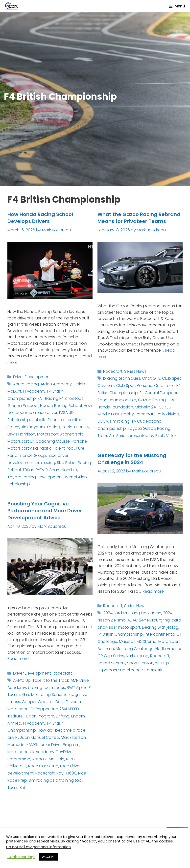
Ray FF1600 (66, 773)
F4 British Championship (120, 634)
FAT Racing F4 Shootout (60, 398)
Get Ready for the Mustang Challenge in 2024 (132, 459)
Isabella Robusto (48, 420)
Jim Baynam (33, 427)
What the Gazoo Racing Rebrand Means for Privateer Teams (139, 218)
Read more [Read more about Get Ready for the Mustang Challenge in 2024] (153, 591)
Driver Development (32, 377)
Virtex (171, 436)
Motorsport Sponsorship (60, 434)
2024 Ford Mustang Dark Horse (132, 613)
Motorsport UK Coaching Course (39, 441)
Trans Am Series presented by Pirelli (131, 436)
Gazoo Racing (152, 400)
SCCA (103, 421)
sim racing (45, 463)
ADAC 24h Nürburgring (149, 620)
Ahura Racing (26, 384)
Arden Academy (56, 384)
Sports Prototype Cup (148, 663)
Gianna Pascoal (23, 406)
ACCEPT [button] (48, 857)
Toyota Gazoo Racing (149, 428)
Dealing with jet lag (160, 627)
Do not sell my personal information (38, 847)
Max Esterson (73, 737)
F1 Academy (34, 391)
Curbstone (164, 386)
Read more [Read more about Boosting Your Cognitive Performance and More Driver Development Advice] (18, 659)
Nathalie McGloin (48, 759)
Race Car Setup (43, 766)
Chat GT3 (151, 378)
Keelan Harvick (76, 427)
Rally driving (168, 414)
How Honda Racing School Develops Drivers (40, 218)
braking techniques (122, 378)
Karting (53, 427)
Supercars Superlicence (120, 670)
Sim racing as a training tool (56, 780)
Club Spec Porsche (134, 386)
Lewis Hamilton (21, 434)
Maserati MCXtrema (138, 641)
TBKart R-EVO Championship (50, 470)
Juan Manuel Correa (39, 737)
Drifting (63, 716)
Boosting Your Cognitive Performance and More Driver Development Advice (45, 511)
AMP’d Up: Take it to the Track (41, 680)
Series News (135, 371)
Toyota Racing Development (35, 477)
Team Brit (154, 670)
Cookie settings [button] (21, 857)
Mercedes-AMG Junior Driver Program (43, 745)
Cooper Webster (38, 702)
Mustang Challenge (135, 649)
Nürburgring (137, 656)
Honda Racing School (61, 406)
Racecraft (113, 371)
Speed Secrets (111, 663)
